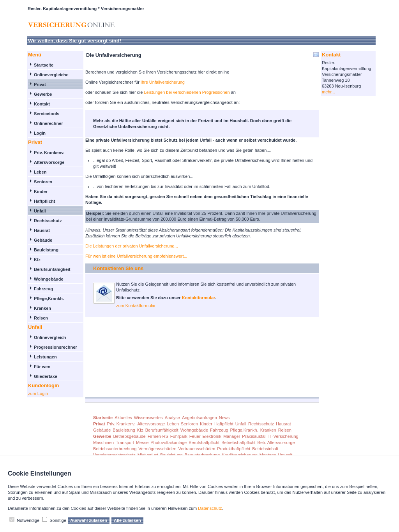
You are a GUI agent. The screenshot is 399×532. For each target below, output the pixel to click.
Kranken (42, 308)
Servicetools (47, 114)
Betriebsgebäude (129, 436)
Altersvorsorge (49, 162)
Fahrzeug (43, 289)
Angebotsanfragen (199, 418)
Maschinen (103, 442)
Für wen (42, 367)
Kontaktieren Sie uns (118, 268)
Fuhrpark (179, 436)
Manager (232, 436)
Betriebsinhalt (265, 449)
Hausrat (42, 230)
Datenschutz (210, 508)
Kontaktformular (199, 298)
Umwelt (285, 455)
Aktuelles (123, 418)
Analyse (172, 418)
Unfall (40, 211)
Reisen (41, 318)
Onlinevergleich (50, 337)
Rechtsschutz (48, 221)
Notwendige (28, 520)
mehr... (328, 92)
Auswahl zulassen (89, 520)
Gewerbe (43, 94)
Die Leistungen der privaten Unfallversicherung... (132, 246)
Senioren (43, 182)
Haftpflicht (44, 201)
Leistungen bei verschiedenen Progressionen (187, 92)
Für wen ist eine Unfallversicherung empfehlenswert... (136, 256)
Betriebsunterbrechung (115, 449)
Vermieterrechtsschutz (114, 455)
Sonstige (58, 520)
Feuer (195, 436)
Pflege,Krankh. (49, 298)
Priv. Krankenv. (49, 153)
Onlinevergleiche (51, 75)
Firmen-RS (158, 436)
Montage (268, 455)
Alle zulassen (127, 520)
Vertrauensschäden (197, 449)
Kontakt (42, 104)
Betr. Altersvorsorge (276, 442)
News (224, 418)
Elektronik (212, 436)
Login (40, 133)
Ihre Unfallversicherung (163, 82)
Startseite (44, 65)
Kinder (41, 191)
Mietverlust (148, 455)
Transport (125, 442)
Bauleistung (46, 250)
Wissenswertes (148, 418)
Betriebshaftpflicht (238, 442)
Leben (40, 172)
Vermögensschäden (157, 449)
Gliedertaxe (46, 376)
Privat (40, 84)
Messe (142, 442)
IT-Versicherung (283, 436)
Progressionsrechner (56, 347)
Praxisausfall (254, 436)
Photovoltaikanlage (169, 442)
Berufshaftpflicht (204, 442)
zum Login (38, 393)
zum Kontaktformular (136, 306)
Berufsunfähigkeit (52, 269)
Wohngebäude (49, 279)
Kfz (37, 260)
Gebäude (43, 240)
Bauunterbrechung (202, 455)
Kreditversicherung (240, 455)
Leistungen (45, 357)
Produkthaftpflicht (234, 449)
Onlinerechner (49, 123)
